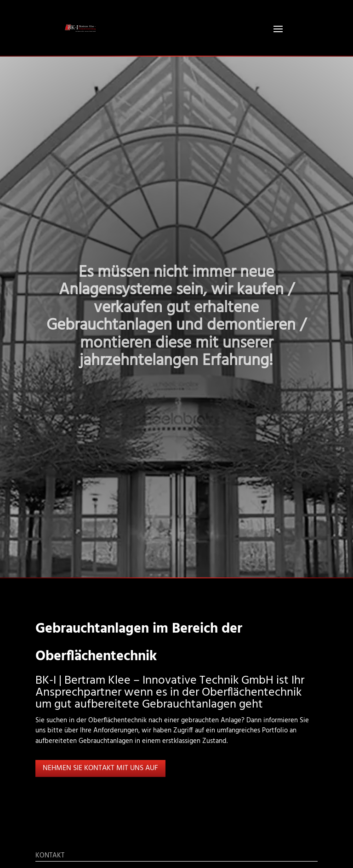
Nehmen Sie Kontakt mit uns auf (100, 768)
